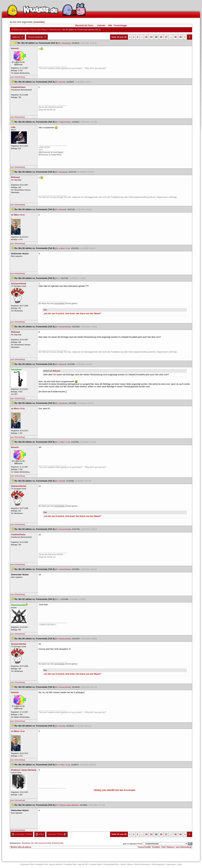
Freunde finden (96, 864)
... (142, 37)
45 (175, 37)
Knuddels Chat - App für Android (49, 864)
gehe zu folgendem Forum (133, 844)
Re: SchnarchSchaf (63, 327)
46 (181, 37)
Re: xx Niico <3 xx (62, 248)
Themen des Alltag (38, 30)
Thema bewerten (37, 37)
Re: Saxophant (64, 43)
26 (161, 37)
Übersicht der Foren (84, 26)
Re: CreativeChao (63, 122)
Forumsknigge (120, 26)
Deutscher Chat (27, 864)
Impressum (171, 864)
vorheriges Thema (22, 834)
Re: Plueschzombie (63, 639)
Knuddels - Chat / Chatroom (163, 847)
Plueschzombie (58, 843)
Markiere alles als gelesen (21, 847)
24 (151, 37)
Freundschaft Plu (111, 864)
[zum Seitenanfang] (18, 77)
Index (40, 834)
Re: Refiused (61, 209)
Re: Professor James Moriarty (67, 805)
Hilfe (110, 26)
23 (146, 37)
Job (179, 864)
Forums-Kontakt (144, 847)
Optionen (18, 37)
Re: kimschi (60, 82)
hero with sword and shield (41, 843)
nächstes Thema (57, 834)
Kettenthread (55, 30)
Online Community (142, 864)
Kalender (101, 26)
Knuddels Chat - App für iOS (76, 864)
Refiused (56, 371)
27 (166, 37)
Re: (57, 278)
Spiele (123, 864)
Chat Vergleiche (158, 864)
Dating (130, 864)
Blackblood (26, 843)
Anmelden (39, 22)
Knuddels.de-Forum (19, 30)
